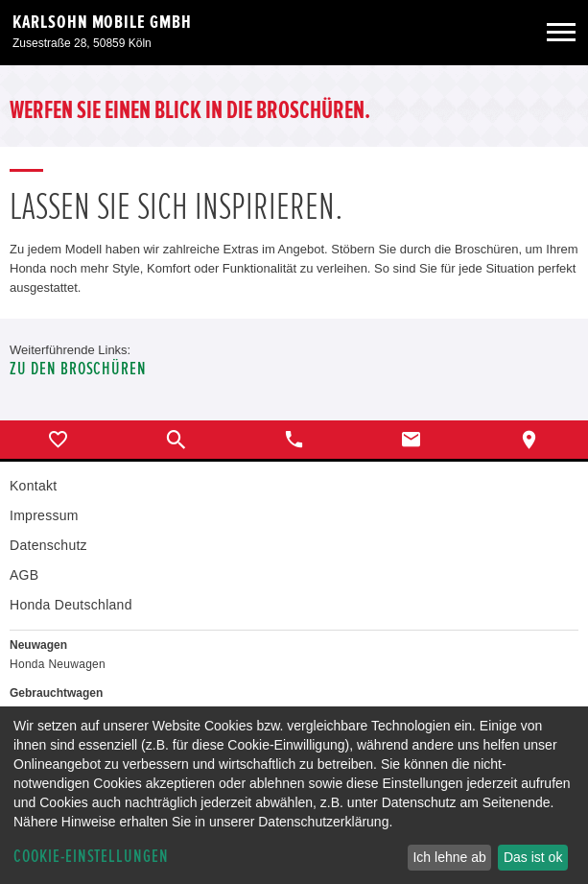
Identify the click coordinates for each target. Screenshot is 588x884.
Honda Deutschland (71, 605)
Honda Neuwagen (58, 664)
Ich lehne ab (449, 857)
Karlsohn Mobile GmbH (102, 22)
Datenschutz (48, 545)
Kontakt (33, 486)
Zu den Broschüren (78, 369)
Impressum (44, 515)
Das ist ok (533, 857)
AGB (24, 575)
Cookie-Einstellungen (91, 857)
